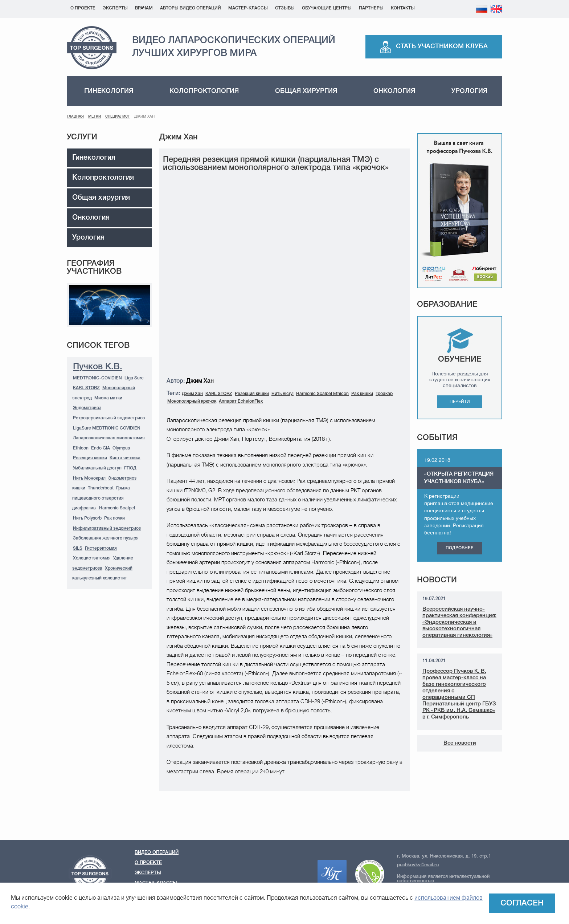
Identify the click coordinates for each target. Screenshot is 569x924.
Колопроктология (204, 91)
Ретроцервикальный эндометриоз (109, 418)
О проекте (83, 8)
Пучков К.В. (98, 367)
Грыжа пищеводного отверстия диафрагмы (101, 498)
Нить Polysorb (87, 518)
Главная (75, 117)
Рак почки (114, 518)
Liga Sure (134, 378)
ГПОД (130, 468)
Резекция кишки (90, 458)
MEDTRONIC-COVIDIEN (97, 378)
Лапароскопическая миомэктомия (109, 438)
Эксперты (115, 8)
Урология (469, 91)
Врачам (144, 8)
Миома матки (108, 398)
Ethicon (81, 448)
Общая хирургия (306, 91)
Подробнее (460, 548)
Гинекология (109, 91)
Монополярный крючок (192, 401)
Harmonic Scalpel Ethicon (322, 394)
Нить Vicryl (283, 394)
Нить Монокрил (90, 478)
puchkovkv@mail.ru (418, 865)
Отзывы (285, 8)
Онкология (394, 91)
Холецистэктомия (92, 558)
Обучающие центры (327, 8)
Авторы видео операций (191, 8)
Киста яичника (125, 458)
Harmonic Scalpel (117, 508)
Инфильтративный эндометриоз (107, 528)
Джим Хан (192, 394)
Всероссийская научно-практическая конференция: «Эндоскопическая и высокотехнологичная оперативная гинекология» (459, 622)
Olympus (121, 448)
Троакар (384, 394)
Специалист (118, 117)
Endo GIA (101, 448)
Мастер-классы (248, 8)
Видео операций (157, 853)
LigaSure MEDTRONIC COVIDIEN (107, 428)
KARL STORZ (86, 388)
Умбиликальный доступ (97, 468)
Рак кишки (362, 394)
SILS (78, 548)
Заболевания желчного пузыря (106, 538)
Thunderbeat (101, 488)
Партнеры (371, 8)
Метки (95, 117)
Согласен (522, 903)
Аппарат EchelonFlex (241, 401)
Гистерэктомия (101, 548)
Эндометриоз (87, 408)
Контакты (403, 8)
